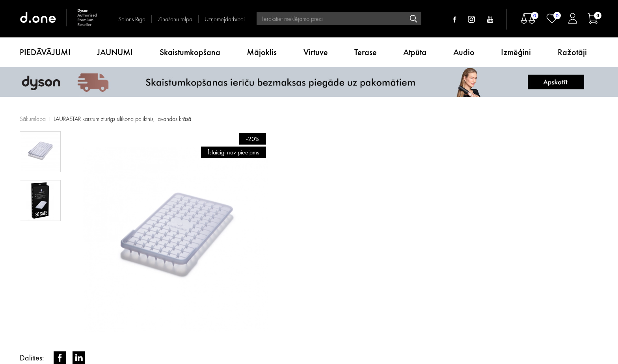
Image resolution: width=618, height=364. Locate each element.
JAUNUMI (115, 52)
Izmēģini (516, 52)
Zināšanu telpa (175, 19)
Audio (464, 52)
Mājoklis (262, 52)
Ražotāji (572, 52)
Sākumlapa (33, 119)
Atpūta (415, 52)
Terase (366, 52)
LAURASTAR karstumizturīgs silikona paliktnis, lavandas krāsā (122, 119)
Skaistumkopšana (190, 52)
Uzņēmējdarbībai (225, 19)
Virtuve (316, 52)
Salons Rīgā (132, 19)
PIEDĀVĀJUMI (45, 52)
